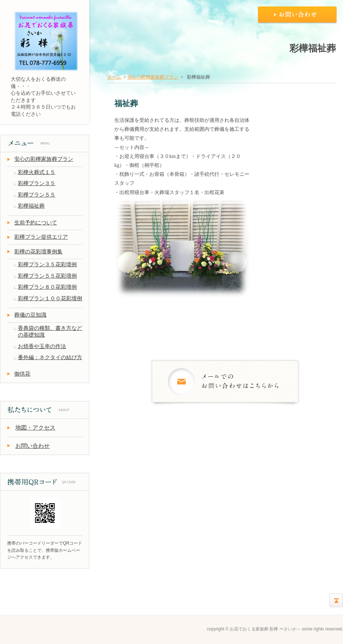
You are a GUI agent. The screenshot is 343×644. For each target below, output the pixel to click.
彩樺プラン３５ (37, 183)
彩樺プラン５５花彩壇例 (47, 276)
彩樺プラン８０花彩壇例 (47, 287)
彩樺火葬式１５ (37, 172)
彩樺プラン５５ (37, 195)
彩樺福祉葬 (31, 206)
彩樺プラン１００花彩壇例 (50, 298)
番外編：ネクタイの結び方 (50, 357)
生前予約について (36, 223)
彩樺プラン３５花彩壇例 (47, 264)
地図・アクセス (35, 428)
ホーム (114, 77)
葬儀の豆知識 (30, 315)
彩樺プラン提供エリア (41, 237)
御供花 (22, 374)
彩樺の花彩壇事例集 (38, 252)
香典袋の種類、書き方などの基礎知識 (50, 332)
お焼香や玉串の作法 (42, 346)
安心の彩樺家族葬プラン (153, 77)
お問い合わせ (33, 446)
